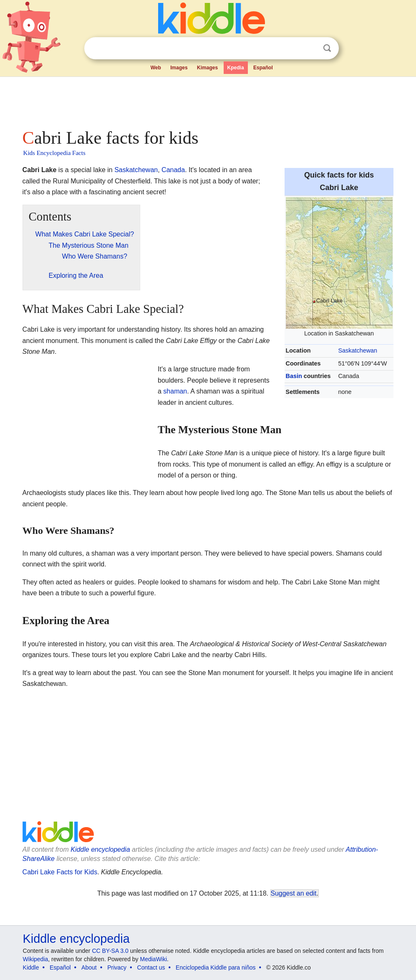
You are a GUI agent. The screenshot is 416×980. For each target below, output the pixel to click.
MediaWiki (154, 959)
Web (156, 68)
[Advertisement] (208, 100)
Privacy (117, 967)
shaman (175, 391)
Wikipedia (36, 959)
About (89, 967)
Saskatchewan (358, 350)
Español (263, 68)
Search (327, 48)
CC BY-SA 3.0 (110, 951)
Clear (310, 48)
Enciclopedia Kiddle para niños (216, 967)
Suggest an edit (294, 893)
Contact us (151, 967)
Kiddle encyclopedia (100, 849)
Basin (294, 376)
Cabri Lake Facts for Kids (60, 872)
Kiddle (31, 967)
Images (179, 68)
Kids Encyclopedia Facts (54, 153)
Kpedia (236, 68)
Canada (173, 170)
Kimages (207, 68)
